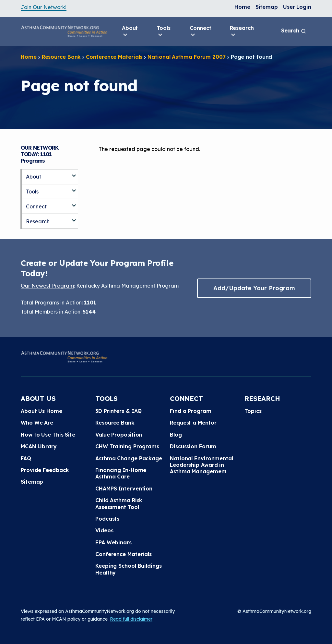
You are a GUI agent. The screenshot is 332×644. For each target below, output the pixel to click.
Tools (164, 31)
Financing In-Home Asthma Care (121, 473)
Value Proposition (119, 435)
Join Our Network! (44, 7)
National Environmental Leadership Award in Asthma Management (202, 465)
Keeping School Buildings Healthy (129, 569)
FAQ (26, 458)
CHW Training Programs (127, 446)
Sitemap (267, 7)
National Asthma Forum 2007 (186, 57)
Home (242, 7)
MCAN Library (39, 446)
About (130, 31)
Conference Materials (114, 57)
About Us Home (41, 411)
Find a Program (191, 411)
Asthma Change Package (129, 458)
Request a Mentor (193, 423)
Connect (201, 31)
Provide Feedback (45, 470)
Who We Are (37, 423)
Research (242, 31)
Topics (253, 411)
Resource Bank (61, 57)
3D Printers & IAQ (119, 411)
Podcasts (107, 519)
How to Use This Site (48, 435)
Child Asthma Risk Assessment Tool (119, 503)
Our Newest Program (47, 286)
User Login (297, 7)
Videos (104, 530)
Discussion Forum (193, 446)
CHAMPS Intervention (124, 489)
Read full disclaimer (131, 619)
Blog (176, 435)
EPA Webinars (113, 542)
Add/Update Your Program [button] (254, 288)
